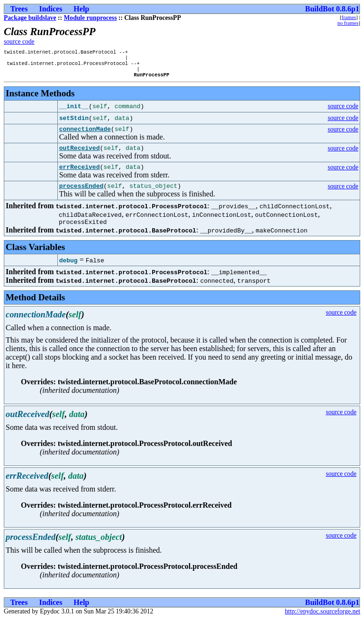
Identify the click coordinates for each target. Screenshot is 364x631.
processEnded (82, 196)
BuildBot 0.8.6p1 (332, 9)
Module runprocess (91, 18)
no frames (348, 23)
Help (81, 9)
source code (19, 42)
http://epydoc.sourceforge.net (323, 623)
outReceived (80, 155)
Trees (19, 9)
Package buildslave (30, 18)
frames (349, 17)
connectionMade (85, 135)
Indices (50, 9)
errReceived (80, 176)
